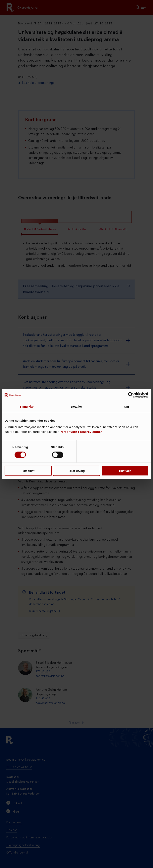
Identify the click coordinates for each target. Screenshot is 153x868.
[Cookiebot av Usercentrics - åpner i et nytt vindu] (131, 395)
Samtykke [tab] (27, 407)
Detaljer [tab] (76, 407)
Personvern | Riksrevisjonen (81, 432)
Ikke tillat (28, 471)
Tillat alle (125, 471)
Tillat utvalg (76, 471)
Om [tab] (126, 407)
